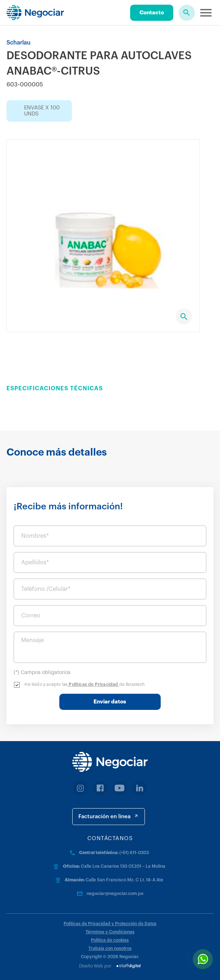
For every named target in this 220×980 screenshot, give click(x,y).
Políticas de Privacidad (93, 684)
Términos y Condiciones (110, 932)
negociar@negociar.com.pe (115, 894)
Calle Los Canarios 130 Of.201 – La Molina (123, 866)
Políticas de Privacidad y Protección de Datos (110, 924)
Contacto (152, 13)
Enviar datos (110, 702)
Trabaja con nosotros (110, 948)
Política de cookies (110, 940)
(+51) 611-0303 (134, 853)
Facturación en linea (109, 816)
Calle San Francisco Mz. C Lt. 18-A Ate (124, 880)
